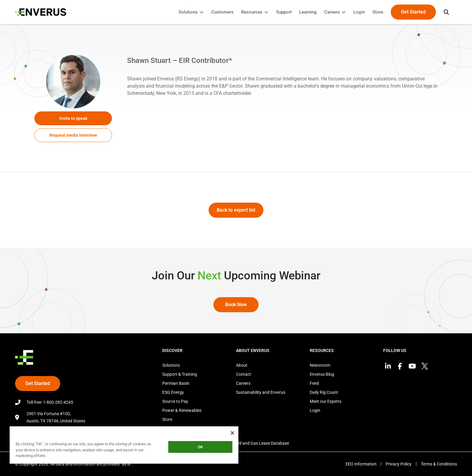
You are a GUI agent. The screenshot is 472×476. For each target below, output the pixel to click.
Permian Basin (176, 383)
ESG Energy (173, 392)
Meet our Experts (326, 401)
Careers (243, 383)
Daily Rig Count (324, 392)
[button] (446, 12)
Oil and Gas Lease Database (263, 443)
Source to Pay (175, 401)
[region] (124, 446)
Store (167, 419)
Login (315, 410)
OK (200, 447)
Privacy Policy (399, 464)
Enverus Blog (322, 374)
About (242, 365)
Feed (314, 383)
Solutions (171, 365)
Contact (244, 374)
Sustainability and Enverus (261, 392)
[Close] (232, 433)
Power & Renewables (182, 410)
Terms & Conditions (439, 464)
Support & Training (180, 374)
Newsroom (320, 365)
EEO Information (361, 464)
